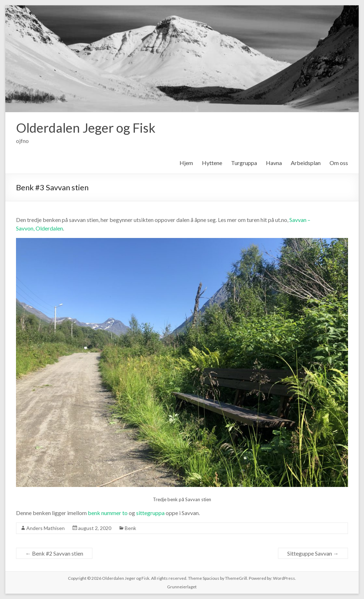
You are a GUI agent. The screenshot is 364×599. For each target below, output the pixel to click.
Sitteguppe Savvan (313, 553)
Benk (130, 528)
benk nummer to (108, 513)
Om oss (339, 163)
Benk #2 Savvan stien (54, 553)
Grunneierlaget (182, 587)
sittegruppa (150, 513)
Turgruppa (244, 163)
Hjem (186, 163)
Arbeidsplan (306, 163)
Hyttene (212, 163)
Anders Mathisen (45, 528)
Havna (274, 163)
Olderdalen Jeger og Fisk (86, 128)
